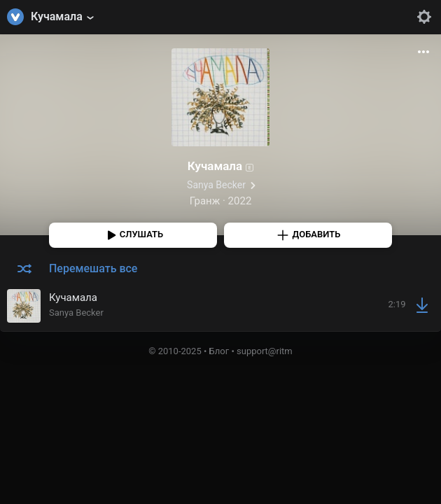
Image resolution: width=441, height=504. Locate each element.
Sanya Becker (216, 185)
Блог (219, 351)
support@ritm (265, 351)
